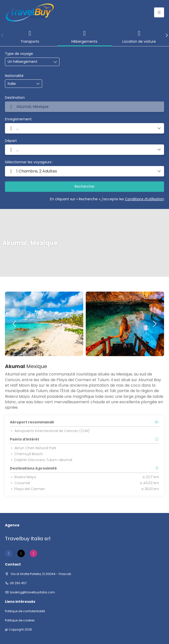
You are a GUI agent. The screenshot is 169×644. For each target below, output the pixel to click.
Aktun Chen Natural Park (33, 448)
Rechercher (85, 186)
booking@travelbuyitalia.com (32, 592)
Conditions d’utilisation (144, 199)
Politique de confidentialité (25, 611)
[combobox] (20, 84)
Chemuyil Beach (26, 454)
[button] (2, 35)
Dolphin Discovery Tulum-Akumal (41, 460)
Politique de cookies (20, 620)
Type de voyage (19, 54)
